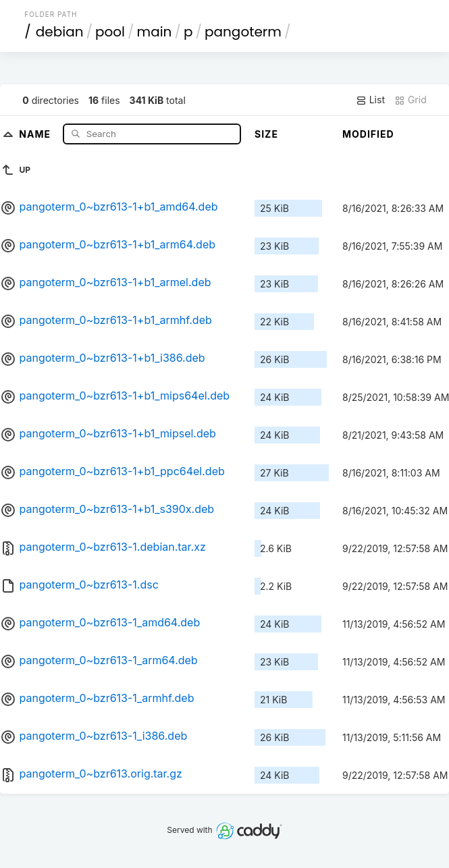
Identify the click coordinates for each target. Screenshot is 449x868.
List (370, 100)
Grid (411, 100)
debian (60, 32)
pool (110, 32)
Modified (368, 134)
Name (36, 133)
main (155, 32)
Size (266, 134)
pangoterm (243, 32)
